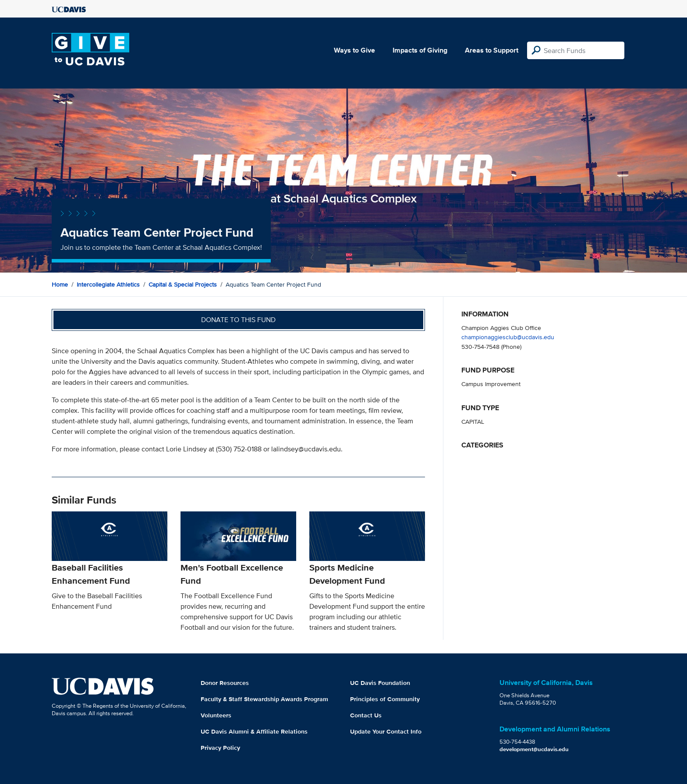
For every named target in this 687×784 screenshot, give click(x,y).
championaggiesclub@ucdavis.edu (508, 337)
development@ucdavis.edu (534, 749)
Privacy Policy (220, 748)
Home (60, 284)
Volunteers (216, 715)
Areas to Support (492, 50)
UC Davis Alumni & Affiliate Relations (254, 731)
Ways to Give (354, 50)
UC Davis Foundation (380, 683)
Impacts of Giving (420, 50)
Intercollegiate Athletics (108, 284)
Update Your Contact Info (386, 731)
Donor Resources (225, 683)
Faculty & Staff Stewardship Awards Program (264, 699)
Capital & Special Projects (183, 284)
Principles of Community (385, 699)
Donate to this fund (238, 320)
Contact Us (366, 715)
